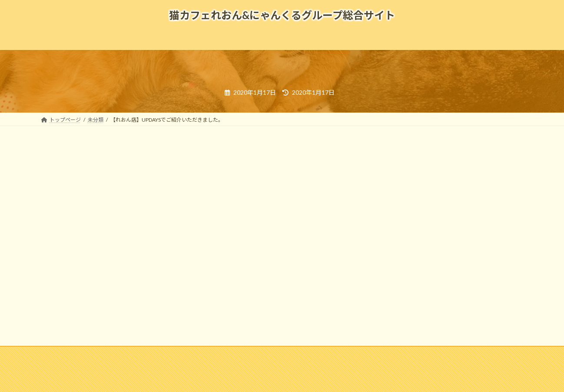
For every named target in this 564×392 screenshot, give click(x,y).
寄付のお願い (451, 354)
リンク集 (280, 354)
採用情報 (146, 354)
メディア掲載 (189, 354)
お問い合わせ (323, 354)
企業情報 (108, 354)
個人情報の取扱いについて (387, 354)
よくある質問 (237, 354)
